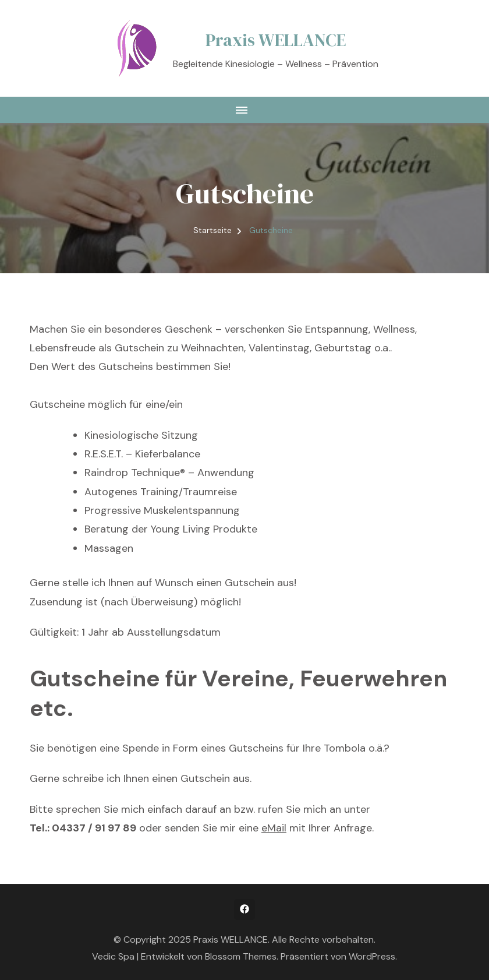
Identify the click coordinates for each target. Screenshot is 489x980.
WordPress (372, 956)
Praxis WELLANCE (276, 40)
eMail (274, 828)
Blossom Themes (241, 956)
